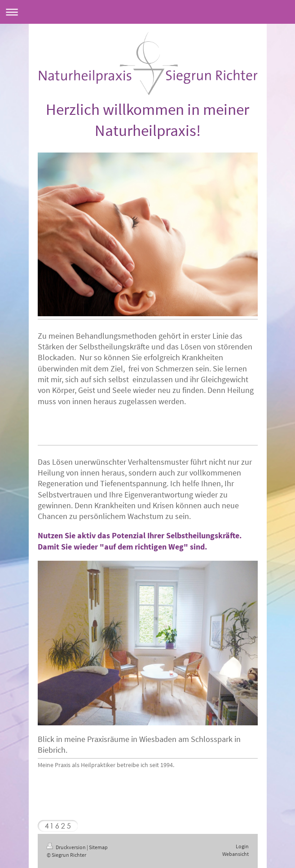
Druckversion (67, 847)
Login (242, 846)
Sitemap (98, 847)
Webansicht (236, 854)
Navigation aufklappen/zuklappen (147, 12)
